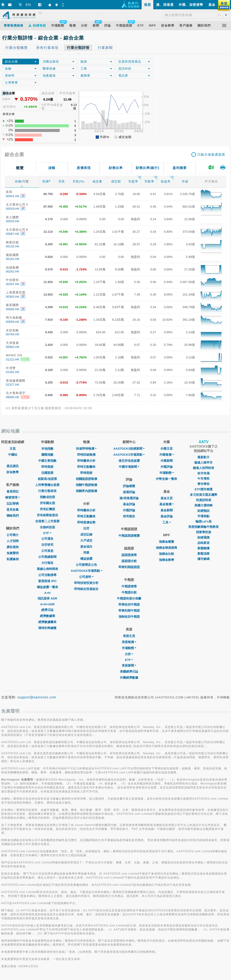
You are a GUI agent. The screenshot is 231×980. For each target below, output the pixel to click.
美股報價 (129, 642)
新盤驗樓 (203, 548)
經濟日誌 (47, 610)
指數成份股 (47, 497)
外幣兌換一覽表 (166, 479)
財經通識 (203, 537)
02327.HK (13, 385)
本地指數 (47, 449)
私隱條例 (13, 559)
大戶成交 (86, 541)
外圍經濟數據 (129, 678)
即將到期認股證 (129, 567)
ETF (47, 533)
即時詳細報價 (86, 455)
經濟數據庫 (47, 616)
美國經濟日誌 (129, 672)
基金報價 (167, 504)
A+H (47, 593)
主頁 (13, 449)
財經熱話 (203, 511)
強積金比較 (166, 554)
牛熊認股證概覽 (129, 536)
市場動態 (129, 648)
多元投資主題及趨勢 (204, 495)
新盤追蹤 (203, 554)
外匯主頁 (167, 449)
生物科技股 (47, 527)
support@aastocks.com (37, 697)
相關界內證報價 (86, 491)
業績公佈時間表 (47, 569)
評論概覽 (129, 486)
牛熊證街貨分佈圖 (129, 598)
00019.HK (13, 209)
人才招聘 (13, 541)
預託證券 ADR (47, 598)
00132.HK (13, 246)
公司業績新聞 (47, 557)
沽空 (86, 528)
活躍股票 (47, 473)
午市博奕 (203, 479)
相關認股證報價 (86, 479)
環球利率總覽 (47, 628)
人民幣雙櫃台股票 (47, 485)
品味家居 (203, 543)
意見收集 (13, 510)
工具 (167, 522)
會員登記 (13, 491)
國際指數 (47, 455)
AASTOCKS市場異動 (86, 571)
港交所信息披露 (129, 461)
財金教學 (13, 472)
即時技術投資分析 (86, 583)
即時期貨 (47, 467)
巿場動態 (167, 473)
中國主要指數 (47, 461)
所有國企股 (47, 503)
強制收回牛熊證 (129, 617)
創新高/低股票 (47, 479)
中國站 (13, 455)
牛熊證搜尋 (129, 586)
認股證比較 (129, 561)
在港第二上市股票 (47, 521)
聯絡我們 (13, 516)
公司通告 (47, 539)
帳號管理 (13, 497)
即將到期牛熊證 (129, 611)
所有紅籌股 (47, 509)
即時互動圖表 (86, 467)
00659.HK (13, 322)
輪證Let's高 (204, 521)
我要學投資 (204, 532)
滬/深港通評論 (129, 498)
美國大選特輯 (203, 505)
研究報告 (129, 516)
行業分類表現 (47, 491)
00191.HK (13, 259)
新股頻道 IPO (47, 581)
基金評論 (129, 504)
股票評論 (129, 492)
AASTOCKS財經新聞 (129, 449)
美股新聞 (129, 665)
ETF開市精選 (204, 489)
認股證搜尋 (129, 555)
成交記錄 (86, 534)
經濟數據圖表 (47, 622)
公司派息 (47, 551)
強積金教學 (166, 560)
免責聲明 (13, 553)
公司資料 (86, 577)
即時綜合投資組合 (86, 589)
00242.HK (13, 271)
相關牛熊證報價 (86, 485)
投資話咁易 (204, 500)
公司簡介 (13, 535)
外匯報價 (167, 455)
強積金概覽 (166, 542)
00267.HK (13, 284)
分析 (129, 654)
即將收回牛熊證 (129, 605)
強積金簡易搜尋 (166, 548)
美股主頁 (129, 636)
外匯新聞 (167, 461)
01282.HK (13, 372)
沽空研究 (47, 545)
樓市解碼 (203, 559)
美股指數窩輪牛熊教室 (203, 527)
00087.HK (13, 234)
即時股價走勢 (86, 522)
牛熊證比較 (129, 592)
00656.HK (13, 309)
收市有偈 (203, 473)
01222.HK (13, 359)
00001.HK (13, 196)
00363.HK (13, 297)
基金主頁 (167, 498)
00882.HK (13, 347)
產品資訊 (13, 466)
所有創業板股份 (47, 515)
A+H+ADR (47, 604)
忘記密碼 (13, 503)
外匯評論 (129, 510)
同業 (86, 553)
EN (28, 5)
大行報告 (47, 563)
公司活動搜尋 (47, 575)
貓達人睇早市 (203, 463)
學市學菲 (203, 484)
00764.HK (13, 334)
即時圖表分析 (86, 461)
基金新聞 (167, 510)
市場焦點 (203, 516)
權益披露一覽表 (47, 587)
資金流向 (86, 547)
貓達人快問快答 (204, 468)
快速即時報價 (86, 449)
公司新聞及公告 (86, 565)
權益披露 (86, 559)
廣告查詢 (13, 547)
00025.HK (13, 221)
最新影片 (203, 457)
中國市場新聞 (129, 467)
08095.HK (13, 397)
